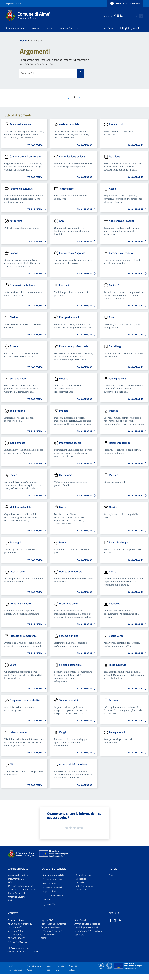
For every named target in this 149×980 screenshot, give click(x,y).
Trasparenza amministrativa (25, 700)
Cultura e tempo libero (53, 879)
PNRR (44, 938)
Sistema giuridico (69, 636)
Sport (13, 665)
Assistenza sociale (69, 124)
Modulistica (81, 879)
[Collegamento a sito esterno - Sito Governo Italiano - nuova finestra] (110, 965)
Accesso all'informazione (73, 764)
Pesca (62, 542)
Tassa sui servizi (118, 665)
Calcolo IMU (81, 889)
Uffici (11, 882)
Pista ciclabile (17, 571)
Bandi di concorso (84, 875)
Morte (63, 507)
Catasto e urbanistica (53, 895)
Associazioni (116, 124)
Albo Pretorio (81, 920)
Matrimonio (66, 475)
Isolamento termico (120, 443)
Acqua (112, 188)
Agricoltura (16, 221)
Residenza (115, 604)
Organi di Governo (17, 897)
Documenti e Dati (17, 879)
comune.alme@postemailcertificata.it (25, 951)
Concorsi (64, 285)
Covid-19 (114, 285)
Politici (11, 900)
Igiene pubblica (117, 378)
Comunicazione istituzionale (25, 156)
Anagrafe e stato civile (53, 875)
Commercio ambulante (22, 285)
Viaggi (62, 732)
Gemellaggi (115, 346)
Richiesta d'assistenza (51, 931)
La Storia (80, 882)
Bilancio (14, 253)
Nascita (113, 507)
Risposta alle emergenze (23, 636)
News (112, 875)
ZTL (12, 764)
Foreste (14, 346)
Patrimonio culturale (21, 188)
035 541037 (17, 931)
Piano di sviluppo (118, 542)
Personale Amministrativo (21, 886)
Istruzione (114, 156)
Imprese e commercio (53, 887)
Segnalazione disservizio (53, 927)
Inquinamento (17, 443)
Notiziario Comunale (85, 886)
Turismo (113, 700)
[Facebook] (110, 15)
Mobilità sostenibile (20, 507)
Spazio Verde (116, 636)
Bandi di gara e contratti (86, 927)
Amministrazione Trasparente (22, 889)
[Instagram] (113, 15)
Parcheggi (15, 542)
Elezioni (14, 317)
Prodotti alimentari (20, 604)
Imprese (113, 411)
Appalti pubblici (50, 891)
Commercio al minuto (121, 253)
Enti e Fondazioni (16, 893)
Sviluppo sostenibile (70, 665)
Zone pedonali (117, 732)
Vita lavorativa (49, 883)
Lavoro (13, 475)
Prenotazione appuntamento (55, 924)
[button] (58, 904)
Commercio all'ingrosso (72, 253)
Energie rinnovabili (70, 317)
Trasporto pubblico (70, 700)
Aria (61, 221)
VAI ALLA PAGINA (37, 145)
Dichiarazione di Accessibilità (88, 931)
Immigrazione (17, 411)
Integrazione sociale (70, 443)
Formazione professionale (74, 346)
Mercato (114, 475)
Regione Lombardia (14, 3)
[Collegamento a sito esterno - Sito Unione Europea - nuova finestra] (53, 854)
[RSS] (116, 15)
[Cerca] (140, 16)
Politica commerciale (71, 571)
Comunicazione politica (72, 156)
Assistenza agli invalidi (121, 221)
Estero (113, 317)
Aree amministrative (18, 875)
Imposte (64, 411)
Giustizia (64, 378)
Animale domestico (20, 124)
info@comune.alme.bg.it (19, 948)
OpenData (79, 935)
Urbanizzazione (18, 732)
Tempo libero (66, 188)
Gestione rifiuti (18, 378)
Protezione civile (68, 604)
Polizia (113, 571)
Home (23, 40)
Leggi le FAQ (47, 920)
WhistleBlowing (49, 935)
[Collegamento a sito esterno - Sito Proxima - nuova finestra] (101, 965)
